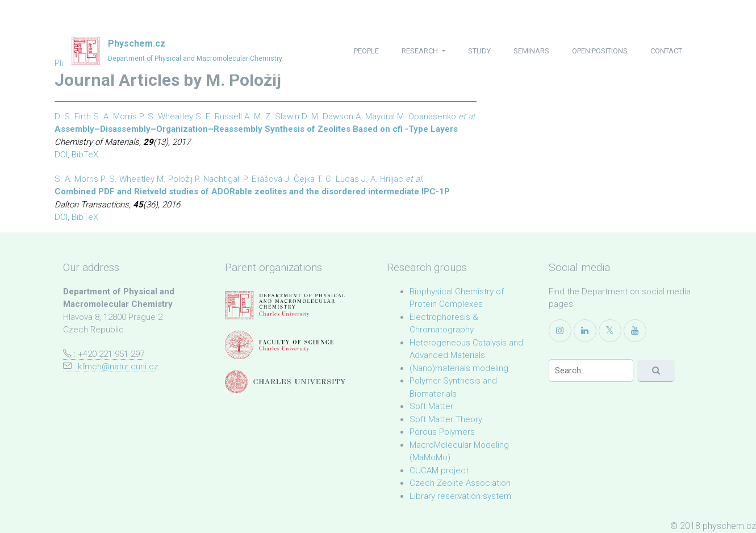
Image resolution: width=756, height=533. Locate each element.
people (366, 51)
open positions (600, 51)
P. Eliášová (263, 179)
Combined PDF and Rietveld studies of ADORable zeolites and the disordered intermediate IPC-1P (252, 191)
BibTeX (85, 155)
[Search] (591, 370)
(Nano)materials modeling (459, 368)
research (421, 51)
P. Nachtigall (218, 179)
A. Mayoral (375, 116)
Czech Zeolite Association (460, 483)
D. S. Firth (73, 116)
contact (666, 51)
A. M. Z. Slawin (272, 116)
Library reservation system (460, 496)
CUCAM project (439, 470)
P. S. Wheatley (166, 116)
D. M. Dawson (327, 116)
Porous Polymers (442, 432)
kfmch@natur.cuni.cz (118, 367)
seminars (531, 51)
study (479, 51)
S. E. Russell (219, 116)
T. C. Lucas (338, 179)
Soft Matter (431, 406)
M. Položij (175, 179)
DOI (61, 155)
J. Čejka (300, 179)
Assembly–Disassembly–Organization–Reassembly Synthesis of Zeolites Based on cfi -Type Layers (256, 129)
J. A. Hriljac (382, 179)
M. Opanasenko (427, 116)
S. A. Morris (115, 116)
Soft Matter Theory (446, 419)
